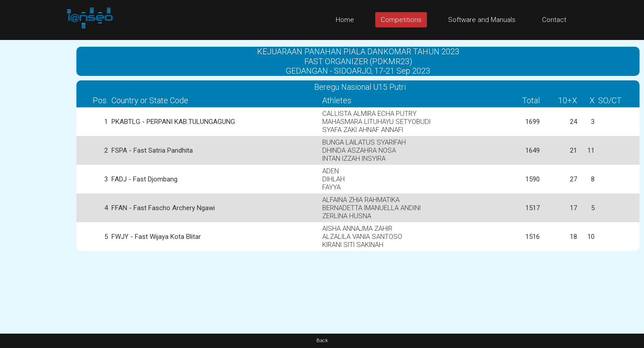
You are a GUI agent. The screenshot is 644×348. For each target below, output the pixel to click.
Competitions (401, 20)
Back (322, 341)
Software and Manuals (482, 20)
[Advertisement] (36, 175)
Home (345, 20)
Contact (554, 20)
